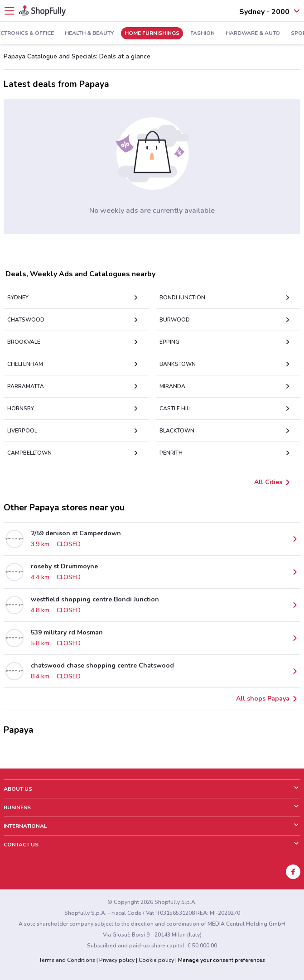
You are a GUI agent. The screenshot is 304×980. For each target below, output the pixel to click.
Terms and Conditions (67, 960)
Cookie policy (156, 960)
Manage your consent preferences (222, 960)
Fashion (203, 34)
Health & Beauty (89, 34)
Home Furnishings (152, 34)
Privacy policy (117, 960)
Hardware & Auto (253, 34)
